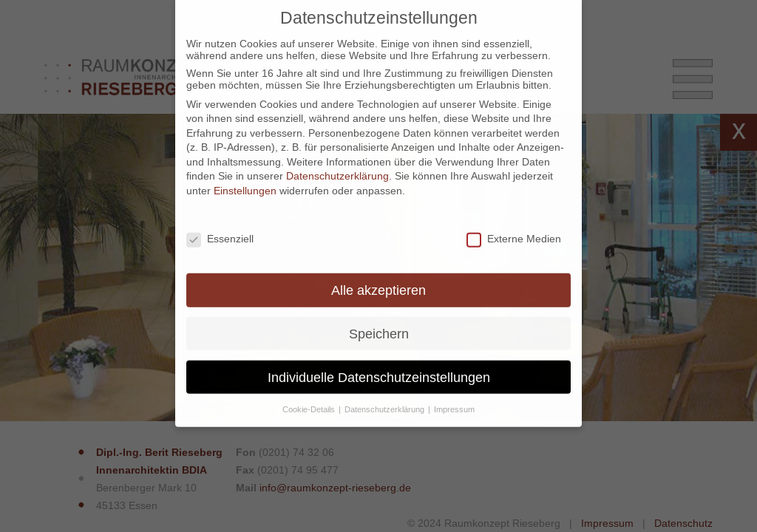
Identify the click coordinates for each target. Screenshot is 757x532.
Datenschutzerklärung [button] (386, 399)
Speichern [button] (379, 323)
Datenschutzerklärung (337, 166)
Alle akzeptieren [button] (378, 280)
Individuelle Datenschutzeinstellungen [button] (379, 367)
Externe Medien (514, 228)
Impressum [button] (454, 399)
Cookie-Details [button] (310, 399)
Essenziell (220, 228)
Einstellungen (245, 180)
